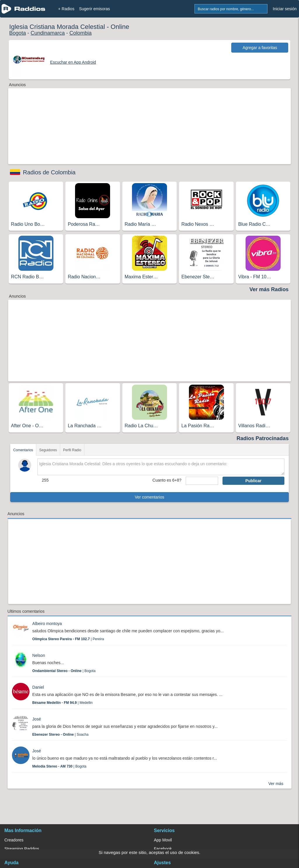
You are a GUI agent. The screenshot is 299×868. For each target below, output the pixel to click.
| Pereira (68, 639)
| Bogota (64, 671)
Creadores (14, 840)
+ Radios (66, 9)
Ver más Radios (269, 289)
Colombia (81, 33)
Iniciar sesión (285, 9)
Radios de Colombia (49, 172)
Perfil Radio (72, 450)
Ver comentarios (149, 497)
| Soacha (61, 735)
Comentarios (23, 450)
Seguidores (48, 450)
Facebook (163, 849)
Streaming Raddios (22, 849)
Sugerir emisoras (95, 9)
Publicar (253, 481)
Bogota (18, 33)
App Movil (163, 840)
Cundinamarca (48, 33)
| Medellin (63, 703)
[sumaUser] (202, 481)
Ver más (276, 784)
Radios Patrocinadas (263, 438)
